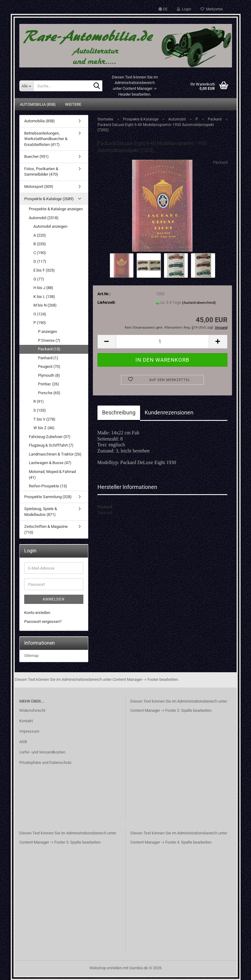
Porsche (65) (49, 393)
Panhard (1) (48, 358)
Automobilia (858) (38, 104)
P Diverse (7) (49, 340)
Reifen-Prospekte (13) (48, 486)
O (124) (40, 314)
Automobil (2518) (44, 218)
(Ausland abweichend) (199, 303)
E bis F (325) (44, 270)
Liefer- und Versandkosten (42, 752)
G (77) (39, 279)
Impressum (29, 731)
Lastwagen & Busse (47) (50, 463)
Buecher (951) (36, 156)
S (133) (40, 410)
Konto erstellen (37, 613)
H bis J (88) (43, 288)
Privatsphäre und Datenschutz (45, 763)
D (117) (40, 261)
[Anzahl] (162, 342)
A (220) (40, 235)
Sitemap (31, 656)
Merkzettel (212, 9)
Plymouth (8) (49, 375)
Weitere (73, 104)
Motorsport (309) (39, 187)
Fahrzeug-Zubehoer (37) (50, 437)
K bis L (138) (44, 297)
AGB (23, 742)
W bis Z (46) (44, 428)
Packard (220, 162)
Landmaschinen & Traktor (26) (55, 454)
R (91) (39, 401)
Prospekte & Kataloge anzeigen (56, 209)
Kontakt (26, 721)
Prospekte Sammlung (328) (48, 497)
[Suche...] (27, 86)
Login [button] (184, 9)
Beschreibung (119, 412)
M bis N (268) (45, 305)
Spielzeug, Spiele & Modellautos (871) (41, 512)
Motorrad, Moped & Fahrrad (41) (52, 475)
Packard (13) (49, 349)
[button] (163, 9)
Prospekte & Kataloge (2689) (49, 199)
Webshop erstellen (106, 968)
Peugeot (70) (49, 366)
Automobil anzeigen (50, 226)
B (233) (40, 244)
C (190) (40, 253)
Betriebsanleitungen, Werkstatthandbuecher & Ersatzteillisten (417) (46, 139)
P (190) (40, 323)
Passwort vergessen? (43, 622)
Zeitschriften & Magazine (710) (46, 529)
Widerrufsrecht (32, 710)
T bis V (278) (44, 419)
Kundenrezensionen (169, 412)
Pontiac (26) (49, 384)
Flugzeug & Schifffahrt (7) (51, 445)
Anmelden (54, 599)
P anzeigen (48, 332)
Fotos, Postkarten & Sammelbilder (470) (41, 172)
